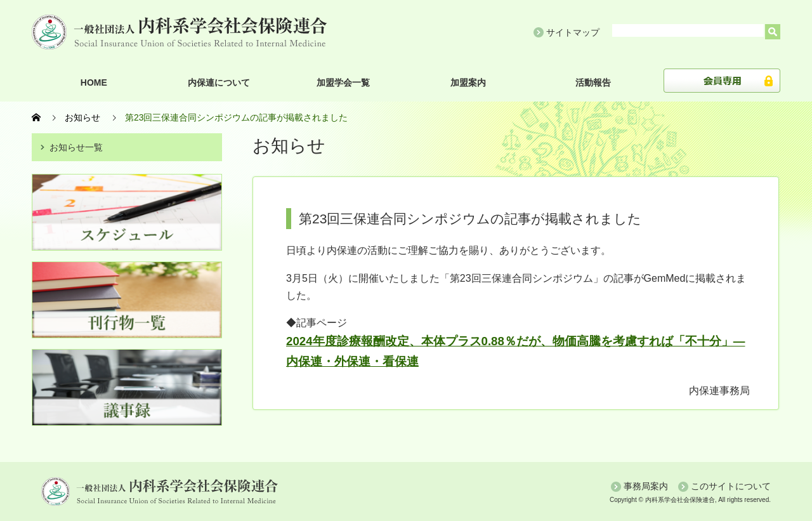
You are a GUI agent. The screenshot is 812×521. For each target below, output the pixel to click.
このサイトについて (731, 486)
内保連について (219, 82)
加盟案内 (468, 82)
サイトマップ (573, 32)
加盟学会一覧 (343, 82)
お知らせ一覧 (76, 147)
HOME (94, 82)
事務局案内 (646, 486)
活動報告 (593, 82)
